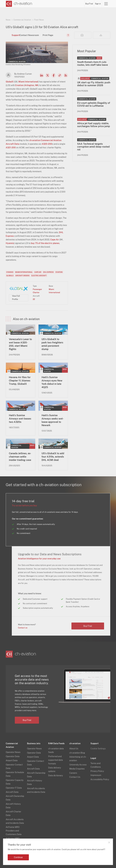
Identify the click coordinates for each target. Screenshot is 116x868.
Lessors (53, 4)
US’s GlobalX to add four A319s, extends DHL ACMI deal (53, 457)
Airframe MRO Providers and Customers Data (14, 831)
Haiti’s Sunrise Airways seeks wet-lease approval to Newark (53, 420)
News (35, 4)
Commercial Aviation (22, 20)
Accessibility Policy (100, 779)
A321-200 (11, 148)
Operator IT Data (14, 788)
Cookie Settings (98, 749)
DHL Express (48, 272)
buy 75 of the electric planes (45, 243)
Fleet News (39, 20)
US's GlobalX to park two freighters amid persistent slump (52, 344)
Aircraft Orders (22, 276)
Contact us (23, 628)
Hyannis (10, 243)
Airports (69, 4)
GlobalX (10, 82)
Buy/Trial (92, 4)
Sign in (100, 4)
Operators (43, 4)
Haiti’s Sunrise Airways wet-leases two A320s (20, 419)
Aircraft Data (12, 792)
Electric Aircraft (39, 276)
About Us (74, 749)
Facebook (54, 75)
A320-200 (47, 144)
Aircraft (61, 4)
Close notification (109, 842)
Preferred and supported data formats (56, 760)
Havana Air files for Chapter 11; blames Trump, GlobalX (20, 381)
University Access (78, 765)
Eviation (19, 85)
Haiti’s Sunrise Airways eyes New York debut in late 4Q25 (52, 382)
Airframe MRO (80, 4)
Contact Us (75, 777)
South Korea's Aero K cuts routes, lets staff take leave (93, 63)
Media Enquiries (77, 769)
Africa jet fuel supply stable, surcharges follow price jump (94, 125)
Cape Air (55, 240)
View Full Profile (16, 298)
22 (34, 299)
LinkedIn (42, 75)
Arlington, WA (31, 85)
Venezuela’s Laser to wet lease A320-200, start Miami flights (20, 344)
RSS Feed (66, 75)
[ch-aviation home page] (19, 4)
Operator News (13, 752)
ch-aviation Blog (77, 753)
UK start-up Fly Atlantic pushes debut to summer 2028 (95, 84)
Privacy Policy (97, 771)
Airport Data (12, 760)
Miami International (28, 82)
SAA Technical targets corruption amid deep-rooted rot (93, 147)
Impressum (96, 775)
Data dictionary (56, 775)
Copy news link (60, 75)
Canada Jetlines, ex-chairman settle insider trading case (20, 457)
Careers (73, 773)
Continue (18, 857)
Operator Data (13, 756)
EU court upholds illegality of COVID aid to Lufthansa (94, 104)
